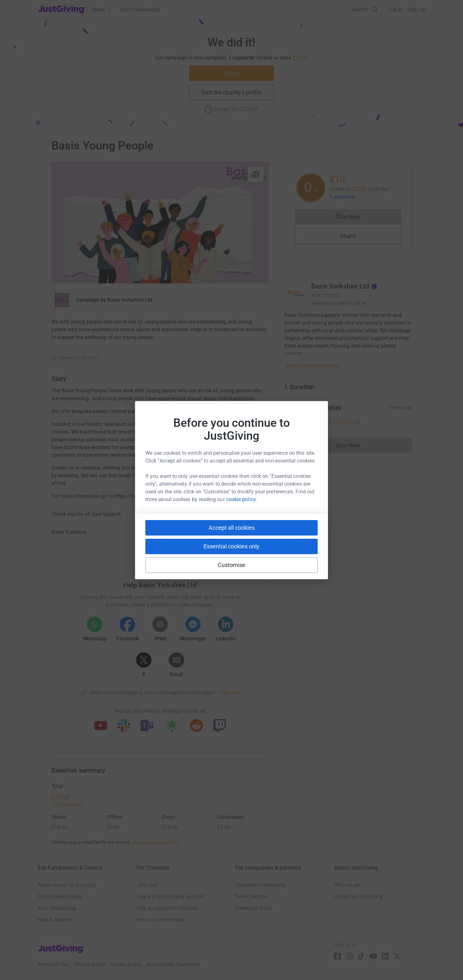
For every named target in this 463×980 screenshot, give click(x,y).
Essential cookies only (232, 546)
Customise (232, 565)
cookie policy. (241, 499)
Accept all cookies (232, 528)
